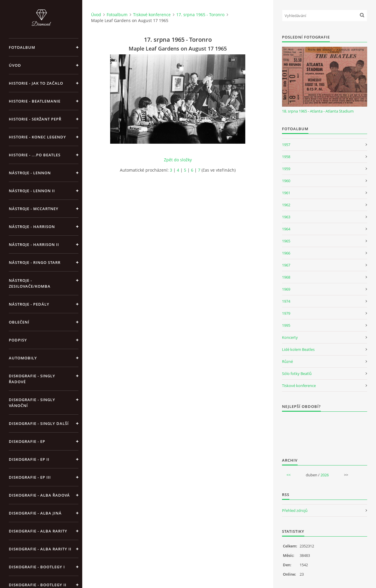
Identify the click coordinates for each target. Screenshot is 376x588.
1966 (286, 253)
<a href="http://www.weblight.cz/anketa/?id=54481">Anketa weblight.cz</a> (325, 431)
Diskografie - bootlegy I (37, 567)
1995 (286, 325)
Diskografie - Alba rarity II (40, 549)
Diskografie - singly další (39, 423)
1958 (286, 157)
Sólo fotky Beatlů (297, 373)
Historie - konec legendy (37, 137)
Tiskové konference (152, 15)
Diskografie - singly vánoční (32, 403)
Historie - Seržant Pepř (35, 119)
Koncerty (290, 337)
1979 (286, 313)
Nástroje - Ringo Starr (35, 262)
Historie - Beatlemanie (35, 101)
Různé (287, 361)
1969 (286, 289)
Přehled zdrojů (295, 510)
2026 (325, 475)
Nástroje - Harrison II (34, 244)
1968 (286, 277)
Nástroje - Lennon (30, 173)
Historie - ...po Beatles (35, 155)
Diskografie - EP (27, 441)
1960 (286, 181)
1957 (286, 145)
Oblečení (19, 322)
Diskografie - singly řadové (32, 379)
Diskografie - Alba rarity (38, 531)
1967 (286, 265)
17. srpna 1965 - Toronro (200, 15)
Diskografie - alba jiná (35, 513)
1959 (286, 169)
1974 (286, 301)
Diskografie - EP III (30, 477)
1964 (286, 229)
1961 (286, 193)
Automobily (23, 358)
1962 (286, 205)
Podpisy (18, 340)
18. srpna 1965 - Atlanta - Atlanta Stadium (318, 111)
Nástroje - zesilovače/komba (30, 283)
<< (288, 475)
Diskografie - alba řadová (39, 495)
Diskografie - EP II (29, 459)
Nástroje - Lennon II (32, 191)
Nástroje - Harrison (32, 227)
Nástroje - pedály (29, 304)
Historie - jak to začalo (36, 83)
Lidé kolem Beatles (298, 349)
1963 (286, 217)
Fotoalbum (22, 47)
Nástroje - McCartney (34, 209)
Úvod (15, 65)
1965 (286, 241)
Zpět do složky (178, 160)
